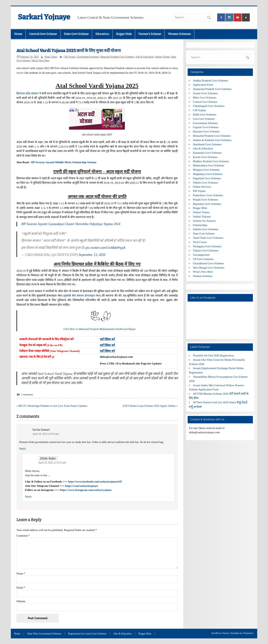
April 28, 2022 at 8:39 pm (46, 434)
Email (21, 587)
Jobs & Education (144, 57)
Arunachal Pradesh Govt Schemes (212, 89)
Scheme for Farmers (204, 221)
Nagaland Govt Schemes (207, 178)
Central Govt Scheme (43, 34)
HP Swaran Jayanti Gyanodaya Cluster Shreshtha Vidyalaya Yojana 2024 (71, 224)
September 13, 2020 (92, 255)
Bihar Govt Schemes (205, 97)
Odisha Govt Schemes (206, 182)
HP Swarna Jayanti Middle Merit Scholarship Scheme (64, 162)
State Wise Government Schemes (44, 634)
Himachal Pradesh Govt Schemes (117, 57)
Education (102, 34)
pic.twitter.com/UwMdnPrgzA (105, 248)
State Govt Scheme (76, 34)
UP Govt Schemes (203, 259)
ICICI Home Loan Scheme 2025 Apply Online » (150, 406)
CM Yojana (69, 57)
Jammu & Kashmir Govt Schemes (212, 140)
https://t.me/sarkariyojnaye (82, 486)
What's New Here (40, 61)
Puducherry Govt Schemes (208, 195)
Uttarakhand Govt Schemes (209, 263)
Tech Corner (200, 242)
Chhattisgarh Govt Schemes (209, 106)
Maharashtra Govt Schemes (209, 165)
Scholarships (200, 225)
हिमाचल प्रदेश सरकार (27, 93)
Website (21, 601)
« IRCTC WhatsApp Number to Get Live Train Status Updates (52, 406)
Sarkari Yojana (162, 57)
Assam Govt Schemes (205, 93)
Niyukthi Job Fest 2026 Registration (213, 355)
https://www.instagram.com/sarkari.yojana (86, 490)
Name (21, 573)
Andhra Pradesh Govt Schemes (211, 80)
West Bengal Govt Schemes (209, 268)
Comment (23, 536)
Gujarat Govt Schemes (206, 127)
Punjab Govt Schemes (205, 199)
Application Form (203, 85)
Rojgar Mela (124, 34)
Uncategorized (201, 255)
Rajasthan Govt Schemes (207, 204)
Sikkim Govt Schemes (206, 229)
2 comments (27, 395)
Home (18, 34)
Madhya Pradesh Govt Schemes (211, 161)
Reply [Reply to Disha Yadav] (28, 496)
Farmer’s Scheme (150, 34)
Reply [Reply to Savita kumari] (23, 448)
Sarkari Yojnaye (44, 17)
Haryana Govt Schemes (206, 131)
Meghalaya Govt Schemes (208, 174)
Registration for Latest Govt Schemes (87, 634)
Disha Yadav (51, 57)
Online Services (202, 187)
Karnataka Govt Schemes (207, 153)
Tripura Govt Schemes (206, 250)
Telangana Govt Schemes (207, 246)
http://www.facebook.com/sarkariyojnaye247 (95, 481)
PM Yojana (199, 191)
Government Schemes (88, 57)
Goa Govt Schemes (204, 119)
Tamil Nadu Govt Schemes (208, 238)
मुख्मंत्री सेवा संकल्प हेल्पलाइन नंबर (82, 296)
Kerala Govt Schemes (205, 157)
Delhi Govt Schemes (205, 114)
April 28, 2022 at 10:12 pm (52, 463)
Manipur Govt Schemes (206, 170)
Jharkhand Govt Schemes (207, 144)
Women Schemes (179, 34)
